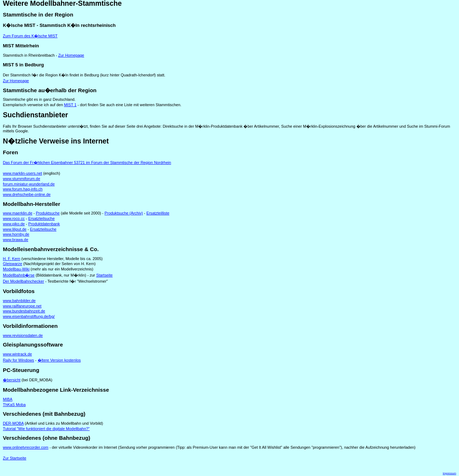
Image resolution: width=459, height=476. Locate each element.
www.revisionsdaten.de (23, 335)
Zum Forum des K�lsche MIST (30, 36)
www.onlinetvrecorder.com (26, 447)
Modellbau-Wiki (16, 269)
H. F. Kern (11, 259)
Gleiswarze (13, 264)
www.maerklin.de (18, 213)
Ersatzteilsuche (42, 218)
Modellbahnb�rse (19, 275)
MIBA (8, 399)
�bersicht (12, 380)
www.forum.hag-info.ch (23, 189)
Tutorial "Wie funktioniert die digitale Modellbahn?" (46, 429)
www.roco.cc (14, 218)
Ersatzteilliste (158, 213)
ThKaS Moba (14, 405)
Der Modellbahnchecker (23, 281)
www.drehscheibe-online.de (27, 194)
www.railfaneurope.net (22, 306)
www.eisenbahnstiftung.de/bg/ (29, 316)
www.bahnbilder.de (19, 301)
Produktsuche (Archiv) (124, 213)
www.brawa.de (16, 240)
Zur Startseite (15, 458)
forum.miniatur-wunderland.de (29, 184)
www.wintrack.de (17, 354)
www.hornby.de (16, 234)
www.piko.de (14, 224)
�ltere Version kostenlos (59, 360)
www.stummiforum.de (22, 179)
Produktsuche (48, 213)
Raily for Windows (18, 360)
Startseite (104, 275)
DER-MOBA (13, 423)
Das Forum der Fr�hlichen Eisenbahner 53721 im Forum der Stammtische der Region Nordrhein (87, 162)
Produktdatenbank (44, 224)
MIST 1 (70, 105)
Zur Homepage (71, 55)
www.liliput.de (15, 229)
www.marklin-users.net (22, 173)
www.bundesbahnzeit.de (24, 311)
